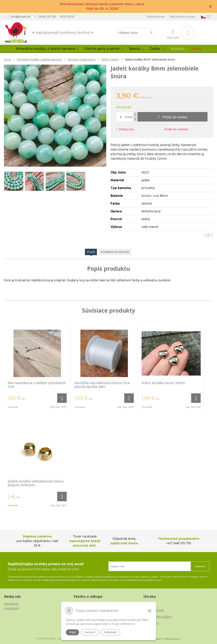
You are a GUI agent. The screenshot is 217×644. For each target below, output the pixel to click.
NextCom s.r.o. (173, 638)
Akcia (196, 49)
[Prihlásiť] (173, 34)
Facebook (11, 604)
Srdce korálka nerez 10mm (163, 383)
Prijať (72, 632)
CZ (206, 17)
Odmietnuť (110, 632)
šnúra (129, 117)
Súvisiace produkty (115, 252)
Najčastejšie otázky (183, 17)
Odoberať (200, 566)
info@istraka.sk (21, 17)
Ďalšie (157, 49)
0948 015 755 (47, 17)
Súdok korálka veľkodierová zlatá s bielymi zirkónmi (36, 483)
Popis (91, 252)
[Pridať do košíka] (173, 117)
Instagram (11, 608)
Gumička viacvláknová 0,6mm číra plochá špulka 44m (102, 385)
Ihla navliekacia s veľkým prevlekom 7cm (37, 385)
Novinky (178, 49)
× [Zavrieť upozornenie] (211, 6)
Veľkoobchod (155, 17)
